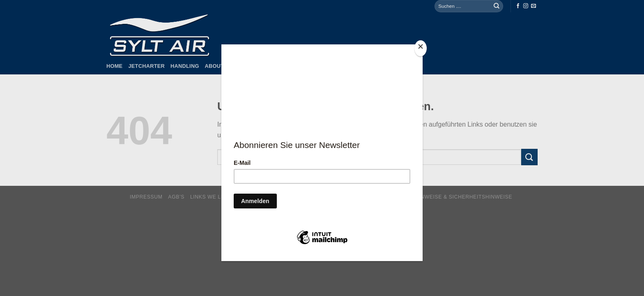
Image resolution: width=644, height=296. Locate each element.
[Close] (421, 48)
